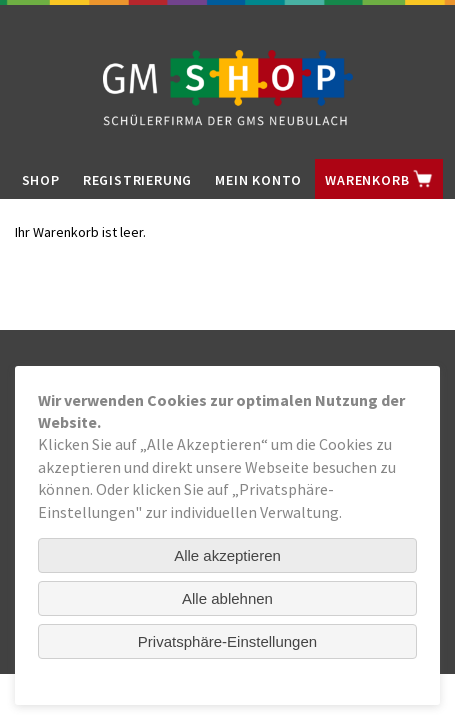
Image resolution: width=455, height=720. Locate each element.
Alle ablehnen (227, 598)
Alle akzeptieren (227, 555)
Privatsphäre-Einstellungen (227, 641)
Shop (41, 180)
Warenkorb (379, 179)
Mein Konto (258, 180)
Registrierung (137, 180)
